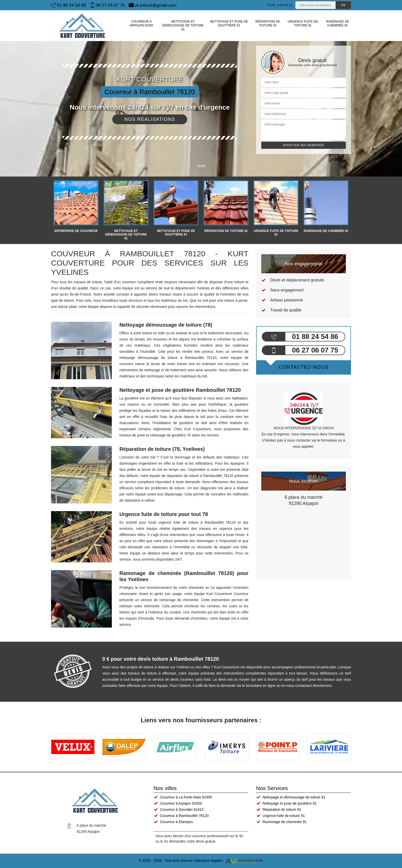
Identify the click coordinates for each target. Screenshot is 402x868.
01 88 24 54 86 (68, 5)
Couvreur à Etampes (176, 822)
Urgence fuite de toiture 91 (303, 24)
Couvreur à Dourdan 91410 (182, 810)
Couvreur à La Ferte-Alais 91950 (186, 797)
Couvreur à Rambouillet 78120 (184, 816)
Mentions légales (209, 861)
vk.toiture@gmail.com (153, 5)
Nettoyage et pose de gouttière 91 (229, 24)
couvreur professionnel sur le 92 (218, 836)
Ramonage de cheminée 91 (338, 24)
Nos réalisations (150, 119)
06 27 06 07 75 (107, 5)
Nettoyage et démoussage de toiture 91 (183, 26)
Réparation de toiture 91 (268, 24)
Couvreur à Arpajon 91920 (141, 24)
